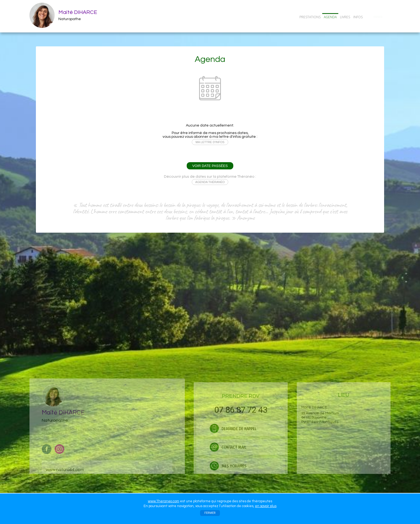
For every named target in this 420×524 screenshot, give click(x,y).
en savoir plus (266, 506)
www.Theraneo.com (164, 501)
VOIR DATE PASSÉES (210, 166)
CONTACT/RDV (378, 17)
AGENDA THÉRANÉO (210, 182)
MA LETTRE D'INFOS (210, 142)
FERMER (210, 513)
